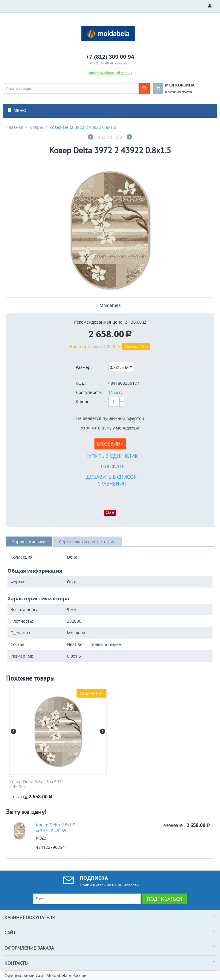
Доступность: (89, 392)
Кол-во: (83, 402)
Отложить (111, 466)
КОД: (81, 383)
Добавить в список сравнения (111, 480)
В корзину (110, 444)
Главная (15, 127)
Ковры (36, 127)
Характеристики (29, 542)
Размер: (84, 367)
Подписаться (164, 899)
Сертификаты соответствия (87, 542)
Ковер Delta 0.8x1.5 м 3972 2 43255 (36, 784)
